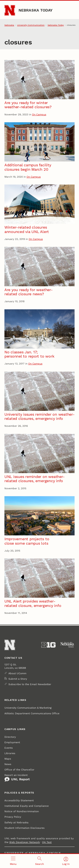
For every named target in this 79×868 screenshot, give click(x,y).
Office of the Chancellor (19, 770)
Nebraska (9, 25)
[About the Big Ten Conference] (48, 645)
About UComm (17, 673)
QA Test (47, 842)
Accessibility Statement (19, 800)
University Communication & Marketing (28, 708)
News (8, 764)
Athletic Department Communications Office (32, 713)
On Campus (39, 115)
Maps (8, 759)
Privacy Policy (13, 817)
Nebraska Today (36, 10)
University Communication (31, 25)
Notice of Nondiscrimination (22, 811)
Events (9, 748)
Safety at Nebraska (16, 822)
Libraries (10, 753)
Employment (12, 742)
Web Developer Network (25, 842)
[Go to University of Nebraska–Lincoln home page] (10, 10)
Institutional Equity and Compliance (27, 806)
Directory (10, 737)
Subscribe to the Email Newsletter (30, 684)
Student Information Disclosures (24, 828)
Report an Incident (17, 778)
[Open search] (39, 861)
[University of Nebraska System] (67, 645)
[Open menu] (13, 861)
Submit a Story (18, 679)
